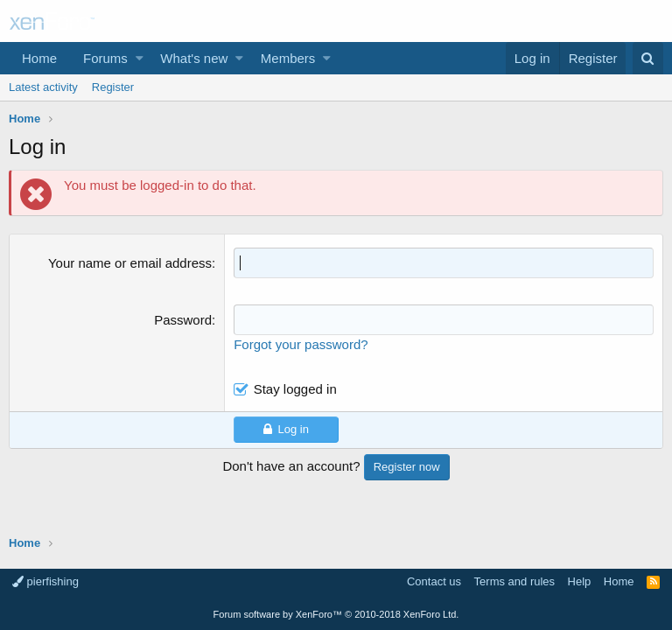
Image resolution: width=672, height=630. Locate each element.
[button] (140, 58)
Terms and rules (514, 581)
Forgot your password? (301, 344)
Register (113, 87)
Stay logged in (295, 389)
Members (288, 58)
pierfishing (45, 581)
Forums (105, 58)
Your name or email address (130, 263)
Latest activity (43, 87)
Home (39, 58)
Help (580, 581)
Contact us (434, 581)
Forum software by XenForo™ (336, 614)
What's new (194, 58)
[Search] (648, 58)
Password (183, 320)
